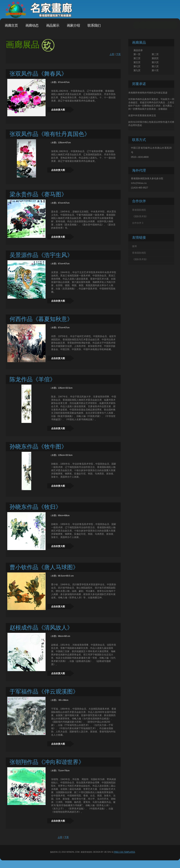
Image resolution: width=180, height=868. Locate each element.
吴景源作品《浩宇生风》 (41, 255)
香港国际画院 (139, 210)
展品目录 (138, 50)
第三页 (137, 58)
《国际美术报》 (140, 216)
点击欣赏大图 (58, 110)
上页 (112, 54)
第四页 (155, 58)
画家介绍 (73, 25)
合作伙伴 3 (138, 223)
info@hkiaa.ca (139, 183)
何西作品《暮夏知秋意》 (41, 319)
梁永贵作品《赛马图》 (38, 194)
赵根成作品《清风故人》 (41, 628)
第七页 (137, 66)
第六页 (155, 62)
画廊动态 (32, 25)
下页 (118, 54)
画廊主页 (11, 25)
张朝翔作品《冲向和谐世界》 (47, 762)
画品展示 (53, 25)
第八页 (155, 66)
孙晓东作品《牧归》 (35, 507)
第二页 (155, 54)
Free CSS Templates (124, 852)
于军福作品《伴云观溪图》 (44, 692)
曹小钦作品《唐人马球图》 (44, 567)
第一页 (137, 54)
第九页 (137, 70)
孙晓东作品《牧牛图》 (38, 447)
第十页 (155, 70)
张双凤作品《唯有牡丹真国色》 (50, 134)
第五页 (137, 62)
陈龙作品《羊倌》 (33, 379)
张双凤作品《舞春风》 (38, 74)
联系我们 (94, 25)
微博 (134, 246)
